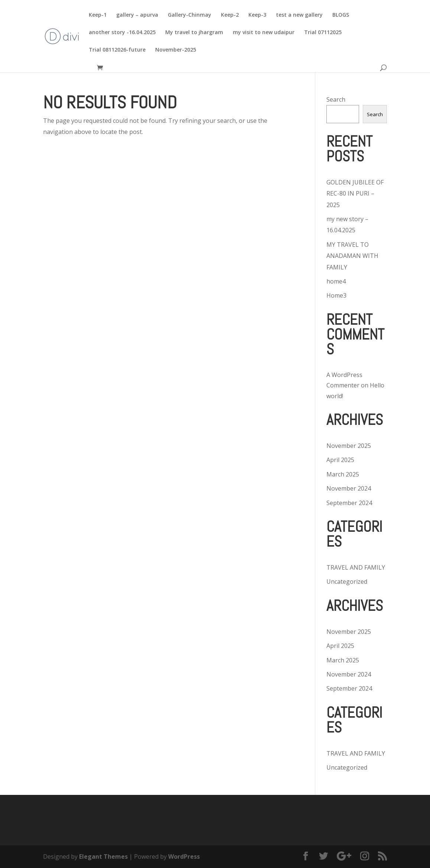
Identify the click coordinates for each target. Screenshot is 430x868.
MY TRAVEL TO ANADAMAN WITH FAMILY (352, 256)
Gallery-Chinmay (190, 15)
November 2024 (349, 488)
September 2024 (349, 503)
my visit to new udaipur (264, 33)
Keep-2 (230, 15)
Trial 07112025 (323, 33)
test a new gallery (299, 15)
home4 (336, 281)
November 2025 (349, 446)
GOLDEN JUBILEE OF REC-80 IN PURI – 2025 (355, 194)
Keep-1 (98, 15)
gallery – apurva (137, 15)
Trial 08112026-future (117, 50)
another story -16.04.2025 (122, 33)
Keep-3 (257, 15)
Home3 (336, 295)
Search (336, 99)
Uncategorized (347, 582)
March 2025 (343, 474)
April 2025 (340, 460)
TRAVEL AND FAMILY (356, 567)
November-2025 (176, 50)
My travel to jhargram (194, 33)
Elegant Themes (103, 856)
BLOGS (341, 15)
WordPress (184, 856)
